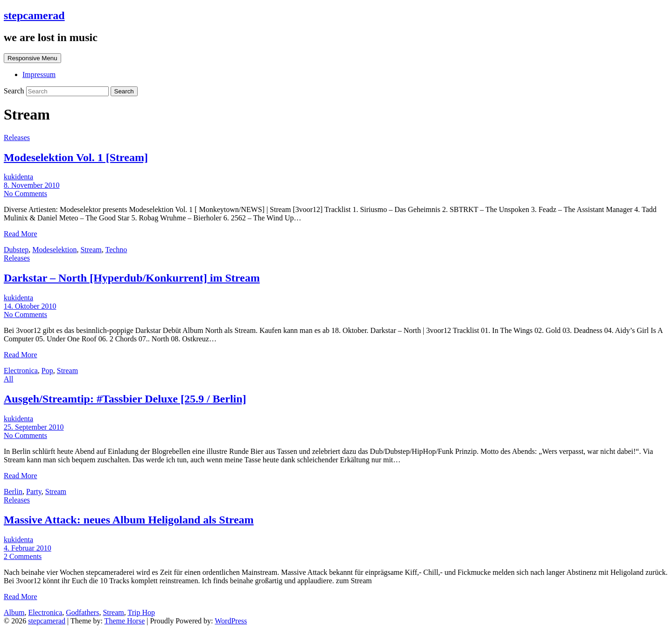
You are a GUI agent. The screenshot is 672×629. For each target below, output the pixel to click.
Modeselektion (54, 250)
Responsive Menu (32, 58)
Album (14, 612)
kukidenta (18, 177)
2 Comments (23, 556)
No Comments (25, 194)
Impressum (39, 74)
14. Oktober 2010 (30, 306)
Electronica (21, 371)
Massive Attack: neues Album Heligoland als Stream (129, 520)
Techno (116, 250)
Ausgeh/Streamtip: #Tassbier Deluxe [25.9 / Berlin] (125, 399)
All (8, 379)
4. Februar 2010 (28, 548)
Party (34, 491)
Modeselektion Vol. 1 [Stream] (76, 157)
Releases (17, 138)
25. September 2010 (34, 427)
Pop (47, 371)
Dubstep (16, 250)
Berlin (13, 491)
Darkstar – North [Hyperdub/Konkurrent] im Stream (132, 278)
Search (15, 91)
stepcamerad (34, 15)
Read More (21, 234)
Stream (91, 250)
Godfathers (82, 612)
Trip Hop (141, 612)
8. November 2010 (32, 185)
